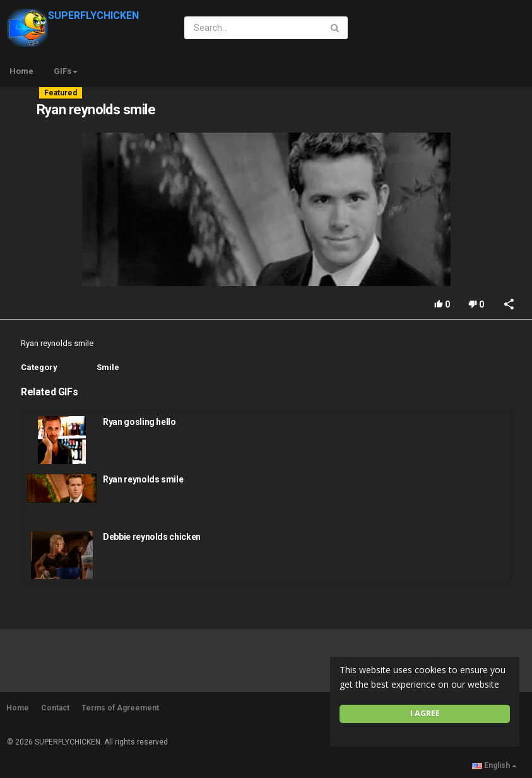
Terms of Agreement (120, 708)
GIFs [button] (66, 71)
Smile (108, 367)
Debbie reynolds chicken (152, 537)
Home (21, 71)
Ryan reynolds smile (143, 479)
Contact (55, 708)
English (494, 765)
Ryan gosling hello (139, 422)
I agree (425, 713)
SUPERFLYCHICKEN (73, 15)
